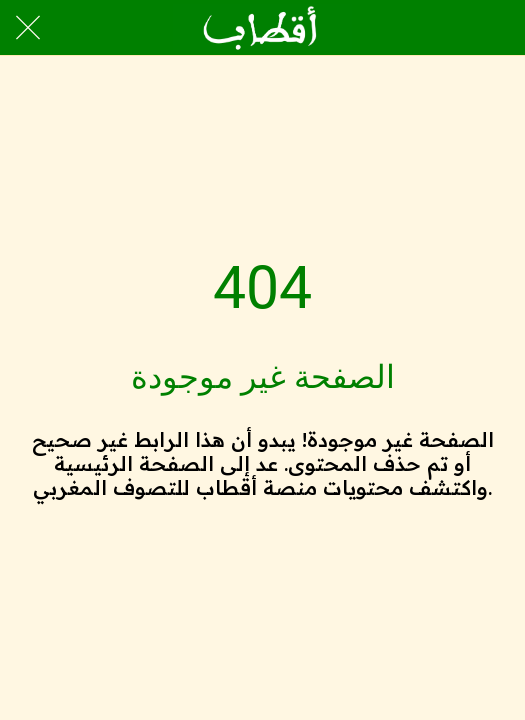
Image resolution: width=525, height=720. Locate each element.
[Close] (28, 28)
